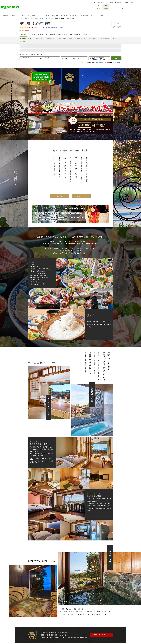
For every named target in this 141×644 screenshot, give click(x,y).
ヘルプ (95, 2)
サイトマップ (110, 2)
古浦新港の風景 (93, 38)
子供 (78, 58)
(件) (36, 27)
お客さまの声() (75, 34)
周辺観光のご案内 (80, 38)
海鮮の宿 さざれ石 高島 (35, 23)
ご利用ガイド (102, 2)
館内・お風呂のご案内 (65, 38)
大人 (74, 58)
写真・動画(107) (51, 34)
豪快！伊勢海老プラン (108, 38)
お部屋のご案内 (51, 38)
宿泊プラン (25, 55)
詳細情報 (23, 42)
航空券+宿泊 (98, 63)
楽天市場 (127, 2)
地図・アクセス (62, 34)
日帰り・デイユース (38, 55)
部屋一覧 (41, 34)
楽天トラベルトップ (24, 19)
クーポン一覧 (87, 34)
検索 (116, 58)
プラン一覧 (32, 34)
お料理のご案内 (39, 38)
